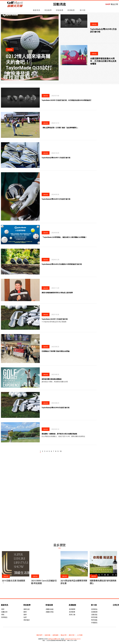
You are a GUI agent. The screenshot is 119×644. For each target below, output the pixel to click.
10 (61, 451)
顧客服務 (56, 635)
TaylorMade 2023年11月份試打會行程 (55, 319)
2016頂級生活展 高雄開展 (13, 581)
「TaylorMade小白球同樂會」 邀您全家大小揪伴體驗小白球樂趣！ (64, 237)
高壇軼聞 (94, 612)
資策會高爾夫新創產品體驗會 (52, 379)
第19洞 (83, 10)
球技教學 (48, 10)
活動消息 (94, 615)
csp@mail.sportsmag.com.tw (72, 639)
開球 (25, 612)
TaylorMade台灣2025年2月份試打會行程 (103, 30)
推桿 (25, 615)
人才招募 (80, 635)
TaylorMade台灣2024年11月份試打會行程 (56, 158)
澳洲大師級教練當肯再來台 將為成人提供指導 (57, 293)
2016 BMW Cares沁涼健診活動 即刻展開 (44, 582)
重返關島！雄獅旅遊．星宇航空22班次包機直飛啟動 (59, 434)
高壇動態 (71, 10)
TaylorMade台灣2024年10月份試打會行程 (56, 199)
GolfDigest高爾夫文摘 (54, 639)
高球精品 (4, 617)
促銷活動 (47, 635)
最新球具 (37, 10)
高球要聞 (72, 609)
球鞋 (3, 615)
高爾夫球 (4, 612)
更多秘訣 (27, 620)
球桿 (3, 609)
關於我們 (39, 635)
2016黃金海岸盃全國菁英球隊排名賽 (74, 582)
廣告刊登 (72, 635)
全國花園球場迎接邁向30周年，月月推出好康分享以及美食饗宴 (103, 61)
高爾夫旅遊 (50, 609)
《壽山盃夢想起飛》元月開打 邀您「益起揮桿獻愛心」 (60, 128)
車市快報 (94, 617)
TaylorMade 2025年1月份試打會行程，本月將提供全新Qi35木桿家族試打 (66, 100)
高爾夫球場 (50, 612)
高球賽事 (72, 612)
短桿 (25, 617)
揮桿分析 (27, 609)
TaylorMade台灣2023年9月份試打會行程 (56, 408)
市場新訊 (94, 623)
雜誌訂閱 (114, 4)
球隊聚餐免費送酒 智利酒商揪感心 (103, 582)
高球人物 (72, 615)
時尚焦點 (94, 620)
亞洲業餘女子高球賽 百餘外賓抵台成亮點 (56, 351)
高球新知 (94, 609)
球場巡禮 (60, 10)
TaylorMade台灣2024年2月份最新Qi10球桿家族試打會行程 (62, 264)
